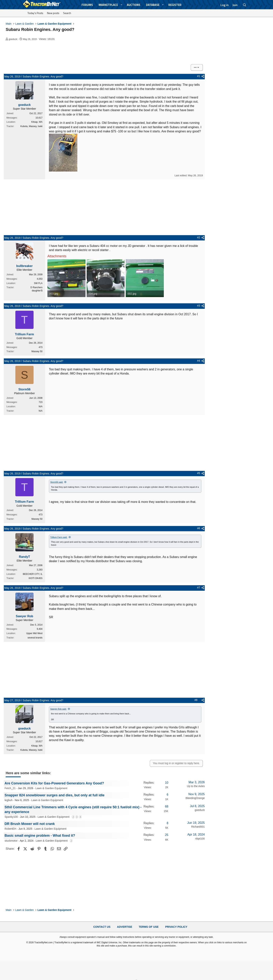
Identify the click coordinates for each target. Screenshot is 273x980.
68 (167, 806)
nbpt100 (200, 839)
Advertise (125, 927)
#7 (199, 588)
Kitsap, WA (37, 122)
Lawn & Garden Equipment (51, 788)
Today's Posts (35, 13)
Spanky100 (11, 817)
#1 (199, 76)
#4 (199, 361)
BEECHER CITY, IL (33, 574)
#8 (196, 700)
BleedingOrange (195, 798)
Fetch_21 (10, 788)
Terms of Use (149, 927)
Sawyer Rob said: (58, 709)
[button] (121, 5)
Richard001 (198, 827)
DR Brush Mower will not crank (30, 824)
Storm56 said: (57, 482)
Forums (87, 5)
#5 (199, 473)
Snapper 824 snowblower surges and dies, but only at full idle (55, 795)
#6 (199, 528)
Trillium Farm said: (59, 537)
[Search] (245, 5)
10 (167, 783)
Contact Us (102, 927)
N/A (41, 407)
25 (167, 835)
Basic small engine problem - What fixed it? (40, 836)
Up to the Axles (196, 786)
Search (67, 13)
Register (175, 5)
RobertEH (10, 829)
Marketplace (108, 5)
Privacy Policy (176, 927)
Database (153, 5)
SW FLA (38, 283)
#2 (199, 237)
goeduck (13, 39)
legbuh (9, 800)
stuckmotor (11, 841)
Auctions (134, 5)
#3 (199, 306)
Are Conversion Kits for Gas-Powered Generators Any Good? (54, 783)
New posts (53, 13)
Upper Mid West (34, 633)
